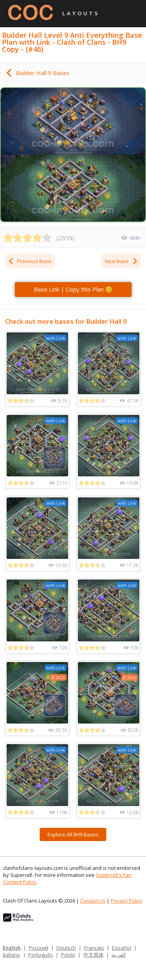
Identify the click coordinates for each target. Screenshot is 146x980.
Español (122, 948)
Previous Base (30, 261)
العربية (119, 955)
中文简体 (93, 955)
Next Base (121, 261)
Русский (39, 948)
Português (41, 955)
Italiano (11, 955)
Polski (68, 955)
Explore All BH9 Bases (73, 834)
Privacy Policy (127, 901)
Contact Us (93, 901)
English (12, 948)
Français (94, 948)
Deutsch (66, 948)
